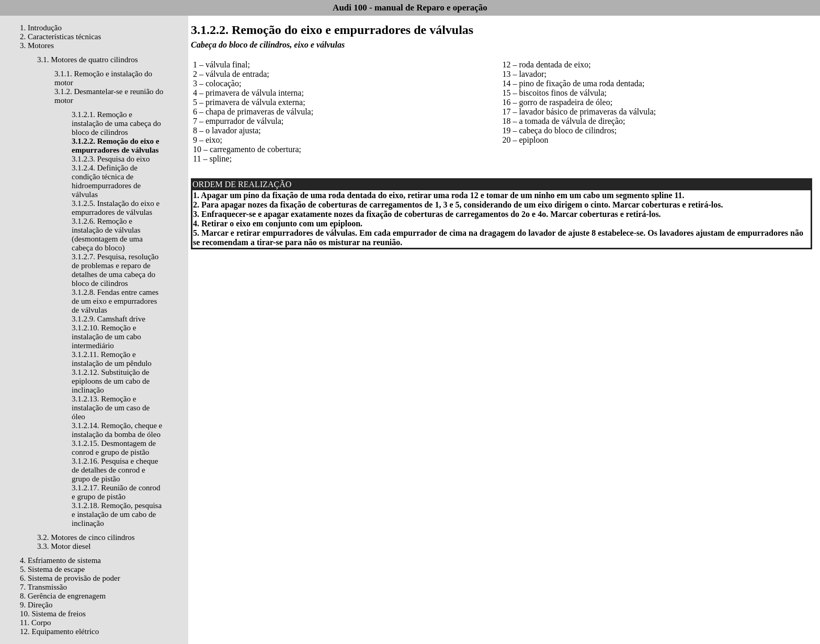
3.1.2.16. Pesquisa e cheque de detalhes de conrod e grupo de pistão (115, 470)
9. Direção (36, 605)
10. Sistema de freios (53, 614)
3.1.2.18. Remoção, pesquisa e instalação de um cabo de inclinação (117, 514)
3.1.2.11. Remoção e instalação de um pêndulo (112, 359)
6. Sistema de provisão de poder (70, 578)
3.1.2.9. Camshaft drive (109, 319)
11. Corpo (35, 623)
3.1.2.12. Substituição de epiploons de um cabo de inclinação (111, 381)
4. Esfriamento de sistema (60, 560)
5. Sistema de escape (52, 569)
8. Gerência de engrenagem (63, 596)
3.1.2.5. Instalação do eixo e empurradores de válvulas (116, 208)
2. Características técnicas (60, 37)
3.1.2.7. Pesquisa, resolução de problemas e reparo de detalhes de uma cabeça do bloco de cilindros (115, 270)
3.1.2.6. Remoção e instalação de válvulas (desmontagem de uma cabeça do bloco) (107, 234)
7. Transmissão (43, 587)
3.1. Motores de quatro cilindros (87, 60)
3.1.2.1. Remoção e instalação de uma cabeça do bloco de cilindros (116, 123)
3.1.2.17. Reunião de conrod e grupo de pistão (116, 492)
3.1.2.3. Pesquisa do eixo (111, 159)
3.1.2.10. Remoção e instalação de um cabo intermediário (106, 337)
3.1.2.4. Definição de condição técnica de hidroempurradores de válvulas (106, 181)
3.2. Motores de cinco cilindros (86, 537)
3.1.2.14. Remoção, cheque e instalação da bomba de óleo (117, 430)
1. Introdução (41, 28)
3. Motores (37, 45)
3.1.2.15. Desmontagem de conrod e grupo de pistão (114, 448)
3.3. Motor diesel (64, 546)
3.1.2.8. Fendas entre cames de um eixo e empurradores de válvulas (115, 301)
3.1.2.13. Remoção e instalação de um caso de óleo (111, 408)
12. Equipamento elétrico (59, 631)
